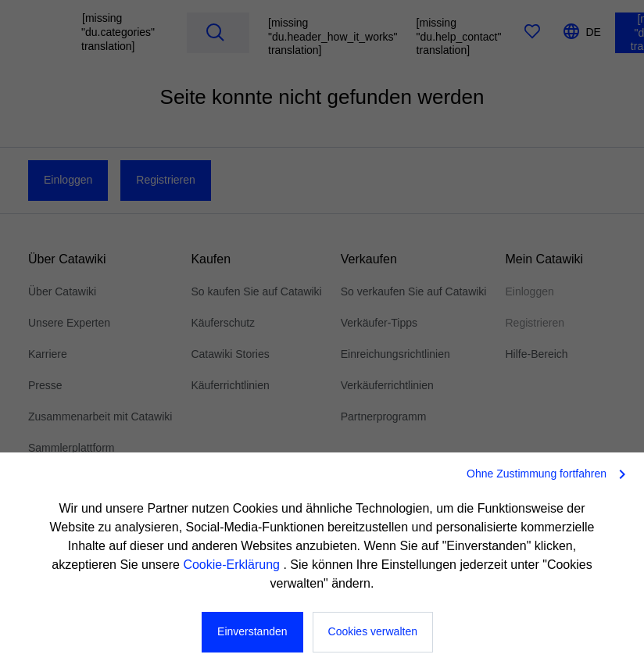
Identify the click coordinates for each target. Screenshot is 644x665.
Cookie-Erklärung (233, 565)
